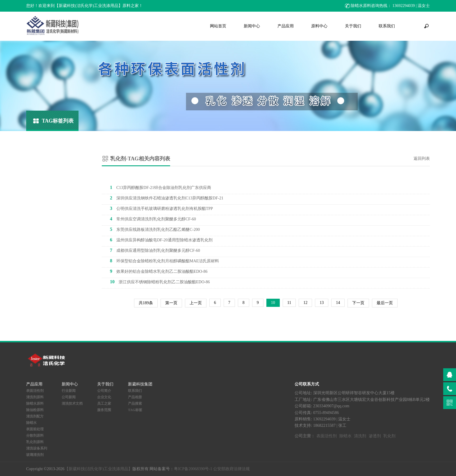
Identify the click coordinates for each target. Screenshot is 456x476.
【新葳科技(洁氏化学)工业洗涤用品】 (98, 469)
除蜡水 (31, 423)
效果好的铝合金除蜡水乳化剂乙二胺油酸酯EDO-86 (159, 271)
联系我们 (387, 26)
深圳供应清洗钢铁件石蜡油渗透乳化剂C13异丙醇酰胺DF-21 (167, 198)
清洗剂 (360, 436)
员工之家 (104, 404)
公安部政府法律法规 (231, 469)
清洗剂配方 (35, 416)
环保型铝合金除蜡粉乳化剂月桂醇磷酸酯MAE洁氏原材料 (164, 261)
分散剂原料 (35, 436)
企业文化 (104, 397)
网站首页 (218, 26)
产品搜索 (135, 404)
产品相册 (135, 397)
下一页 (358, 303)
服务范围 (104, 410)
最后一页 (385, 303)
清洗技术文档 (72, 404)
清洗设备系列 (37, 448)
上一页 (196, 303)
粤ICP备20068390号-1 (193, 469)
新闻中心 (252, 26)
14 (338, 303)
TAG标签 (135, 410)
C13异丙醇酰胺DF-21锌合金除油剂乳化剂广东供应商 (161, 187)
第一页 (171, 303)
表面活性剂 (35, 391)
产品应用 (286, 26)
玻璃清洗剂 (35, 455)
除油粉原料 (35, 410)
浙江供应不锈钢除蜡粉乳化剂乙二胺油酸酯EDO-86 (160, 282)
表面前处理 (35, 429)
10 (273, 303)
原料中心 (319, 26)
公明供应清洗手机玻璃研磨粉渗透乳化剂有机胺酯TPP (161, 208)
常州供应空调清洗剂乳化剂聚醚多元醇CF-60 (153, 219)
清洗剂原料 (35, 397)
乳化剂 (389, 436)
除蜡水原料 (35, 404)
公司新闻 (69, 397)
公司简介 (104, 391)
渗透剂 (375, 436)
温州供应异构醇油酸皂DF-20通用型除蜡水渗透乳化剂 (161, 240)
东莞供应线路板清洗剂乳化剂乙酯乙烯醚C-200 (155, 229)
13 (322, 303)
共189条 (146, 303)
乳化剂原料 (35, 442)
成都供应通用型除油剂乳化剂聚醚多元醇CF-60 (155, 250)
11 (289, 303)
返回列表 (422, 159)
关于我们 (353, 26)
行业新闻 (69, 391)
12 (305, 303)
